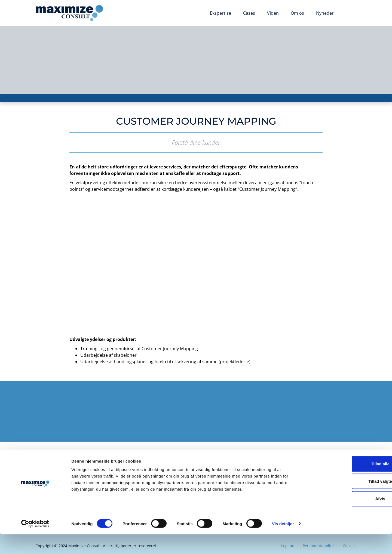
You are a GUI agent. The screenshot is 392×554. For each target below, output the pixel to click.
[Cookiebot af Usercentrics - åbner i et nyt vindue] (35, 543)
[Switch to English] (348, 14)
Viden (273, 13)
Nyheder (325, 13)
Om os (297, 13)
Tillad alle (347, 483)
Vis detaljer (283, 543)
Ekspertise (220, 13)
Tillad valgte (347, 501)
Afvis (347, 518)
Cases (249, 13)
